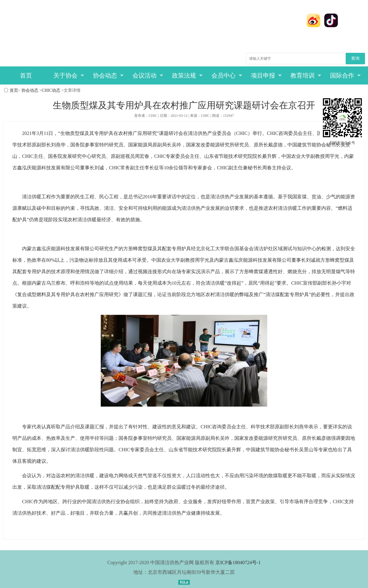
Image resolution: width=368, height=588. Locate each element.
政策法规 (187, 75)
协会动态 (108, 75)
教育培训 (306, 75)
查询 (355, 58)
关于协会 (69, 75)
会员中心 (227, 75)
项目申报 (266, 75)
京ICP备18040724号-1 (238, 562)
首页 (26, 75)
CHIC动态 (51, 90)
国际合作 (346, 75)
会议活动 (148, 75)
